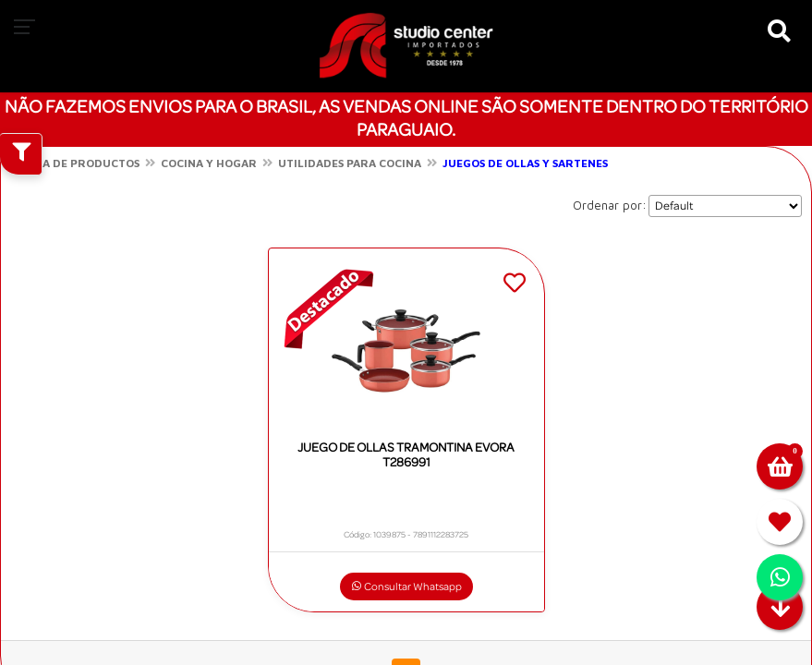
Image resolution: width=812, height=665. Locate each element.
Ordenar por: (610, 205)
